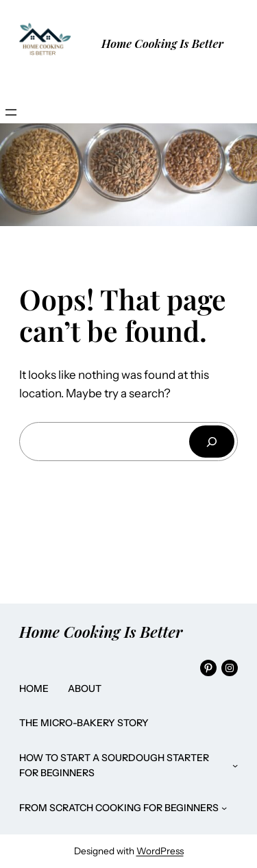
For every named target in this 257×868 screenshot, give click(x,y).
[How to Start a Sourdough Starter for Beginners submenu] (235, 765)
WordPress (160, 851)
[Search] (212, 442)
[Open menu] (11, 112)
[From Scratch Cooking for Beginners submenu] (224, 808)
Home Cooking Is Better (162, 43)
